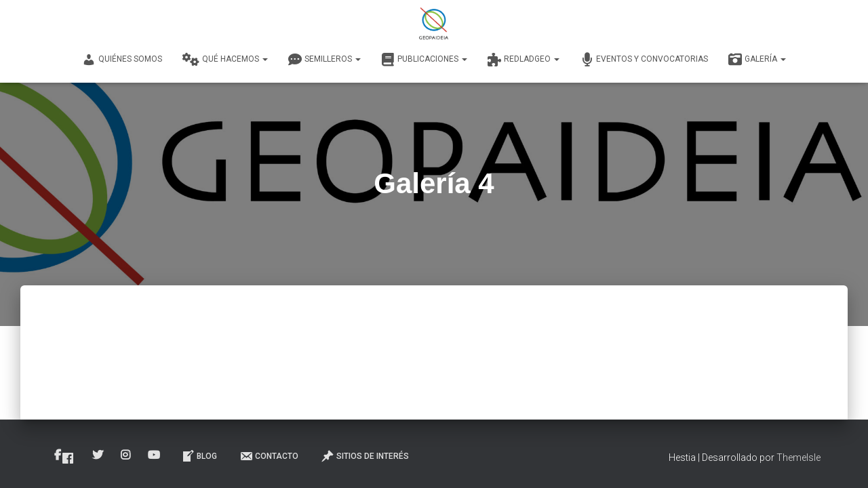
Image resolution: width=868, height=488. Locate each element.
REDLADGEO (524, 60)
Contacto (269, 456)
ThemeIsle (798, 457)
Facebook (68, 458)
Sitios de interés (365, 456)
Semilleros (324, 60)
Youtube (155, 455)
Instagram (126, 455)
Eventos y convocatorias (644, 60)
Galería (757, 60)
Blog (199, 456)
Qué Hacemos (225, 60)
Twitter (99, 455)
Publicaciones (424, 60)
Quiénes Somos (122, 60)
